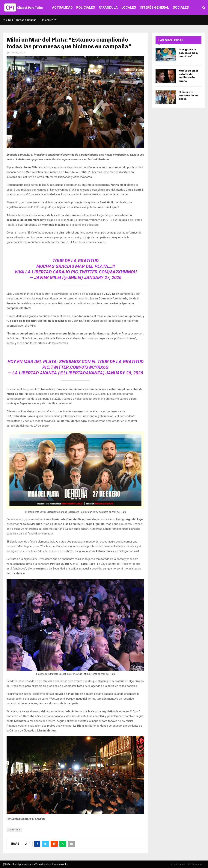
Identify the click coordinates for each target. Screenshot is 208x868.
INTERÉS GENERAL (154, 7)
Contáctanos (178, 864)
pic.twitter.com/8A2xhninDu (104, 272)
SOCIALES (181, 7)
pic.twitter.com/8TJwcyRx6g (75, 367)
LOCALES (129, 7)
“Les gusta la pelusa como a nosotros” (188, 53)
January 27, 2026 (103, 278)
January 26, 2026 (124, 373)
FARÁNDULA (108, 7)
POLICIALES (86, 7)
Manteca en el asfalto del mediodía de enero (188, 76)
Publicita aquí (195, 864)
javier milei (14, 830)
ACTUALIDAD (62, 7)
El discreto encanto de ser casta (189, 95)
